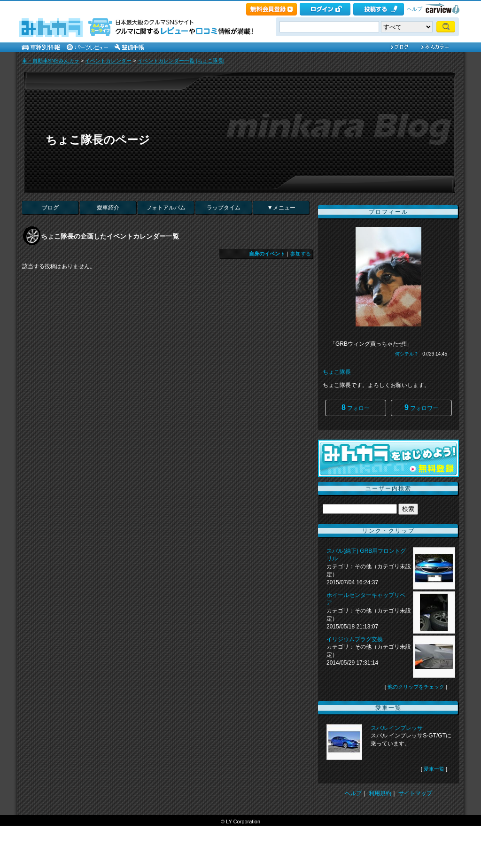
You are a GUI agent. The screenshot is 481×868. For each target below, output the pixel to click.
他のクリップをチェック (416, 687)
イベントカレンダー (108, 61)
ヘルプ (415, 9)
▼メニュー (281, 208)
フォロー (356, 407)
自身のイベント (267, 254)
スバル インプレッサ (397, 728)
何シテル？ (407, 354)
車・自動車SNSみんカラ (51, 61)
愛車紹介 (108, 208)
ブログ (50, 208)
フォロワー (421, 407)
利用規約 (380, 793)
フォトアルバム (166, 208)
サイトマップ (415, 793)
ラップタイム (224, 208)
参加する (301, 254)
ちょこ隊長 (337, 372)
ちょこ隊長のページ (98, 140)
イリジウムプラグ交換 (355, 639)
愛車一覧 (434, 769)
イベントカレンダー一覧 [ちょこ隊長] (181, 61)
